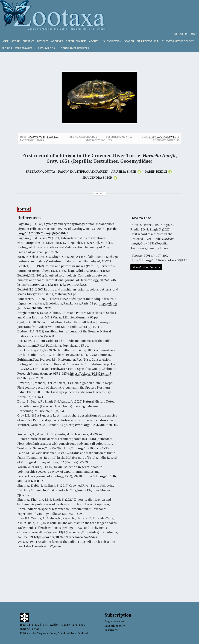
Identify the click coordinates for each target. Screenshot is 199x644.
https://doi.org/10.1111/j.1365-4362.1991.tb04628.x (52, 285)
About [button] (94, 41)
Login (194, 34)
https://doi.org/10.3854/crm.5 (90, 373)
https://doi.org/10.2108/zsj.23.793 (85, 448)
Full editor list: (148, 41)
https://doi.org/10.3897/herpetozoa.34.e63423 (65, 537)
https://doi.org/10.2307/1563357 (90, 271)
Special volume (76, 41)
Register (181, 34)
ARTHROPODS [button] (47, 48)
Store (15, 41)
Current (28, 41)
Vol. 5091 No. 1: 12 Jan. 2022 (43, 137)
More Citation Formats (146, 267)
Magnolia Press (46, 633)
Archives (57, 41)
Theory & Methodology (178, 41)
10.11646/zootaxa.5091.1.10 (163, 137)
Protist (7, 48)
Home (5, 41)
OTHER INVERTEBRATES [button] (75, 48)
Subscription (112, 41)
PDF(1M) (24, 209)
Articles (43, 41)
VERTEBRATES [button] (24, 48)
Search (129, 41)
